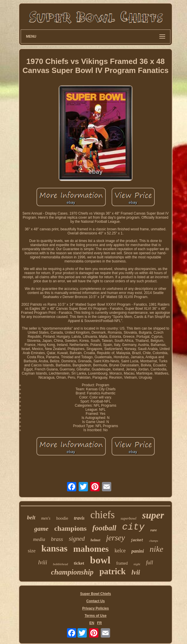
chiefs (103, 515)
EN (92, 623)
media (39, 539)
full (149, 563)
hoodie (62, 518)
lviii (43, 562)
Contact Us (95, 601)
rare (154, 530)
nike (157, 549)
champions (70, 528)
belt (31, 517)
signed (77, 539)
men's (46, 518)
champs (154, 541)
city (133, 527)
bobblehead (60, 564)
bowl (100, 560)
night (137, 564)
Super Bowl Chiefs (96, 594)
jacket (137, 540)
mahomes (91, 549)
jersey (115, 538)
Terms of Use (95, 616)
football (104, 528)
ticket (79, 563)
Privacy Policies (95, 608)
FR (99, 623)
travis (79, 518)
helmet (95, 540)
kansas (54, 548)
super (153, 515)
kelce (120, 551)
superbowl (128, 518)
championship (72, 572)
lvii (136, 572)
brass (57, 539)
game (41, 529)
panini (138, 551)
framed (122, 563)
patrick (112, 571)
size (32, 551)
